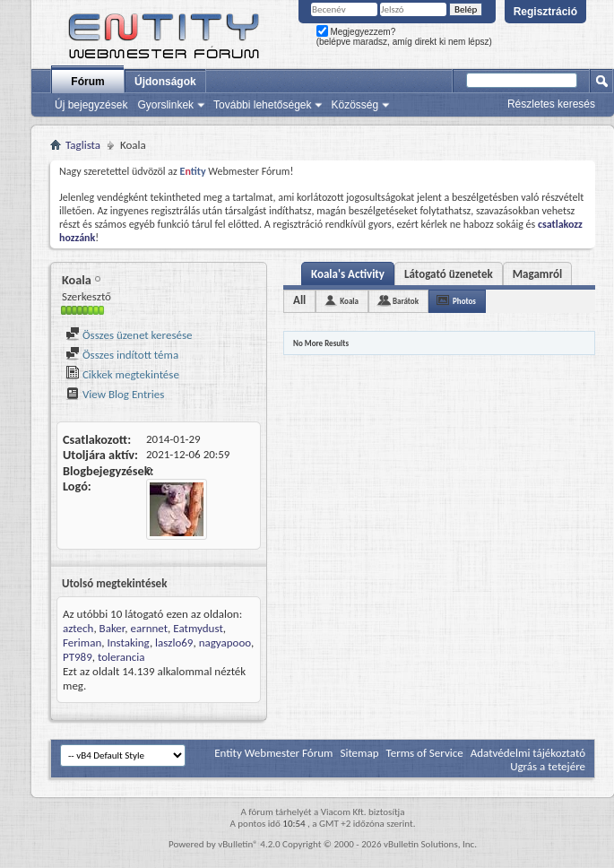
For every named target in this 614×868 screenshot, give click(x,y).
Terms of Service (424, 753)
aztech (78, 628)
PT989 (78, 657)
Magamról (537, 274)
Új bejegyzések (91, 105)
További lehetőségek (262, 105)
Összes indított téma (122, 355)
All (299, 300)
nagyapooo (225, 642)
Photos (464, 301)
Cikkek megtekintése (122, 374)
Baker (112, 628)
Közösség (355, 105)
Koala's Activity (348, 274)
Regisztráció (545, 12)
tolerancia (121, 657)
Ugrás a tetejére (548, 766)
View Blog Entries (115, 394)
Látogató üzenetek (449, 274)
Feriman (82, 642)
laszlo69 (174, 642)
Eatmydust (198, 628)
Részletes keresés (551, 104)
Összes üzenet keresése (129, 335)
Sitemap (359, 753)
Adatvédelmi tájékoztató (528, 753)
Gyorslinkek (165, 105)
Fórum (87, 82)
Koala (349, 301)
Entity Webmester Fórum (273, 753)
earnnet (149, 628)
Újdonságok (165, 82)
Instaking (128, 642)
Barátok (406, 301)
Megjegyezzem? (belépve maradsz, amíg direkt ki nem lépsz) (404, 37)
